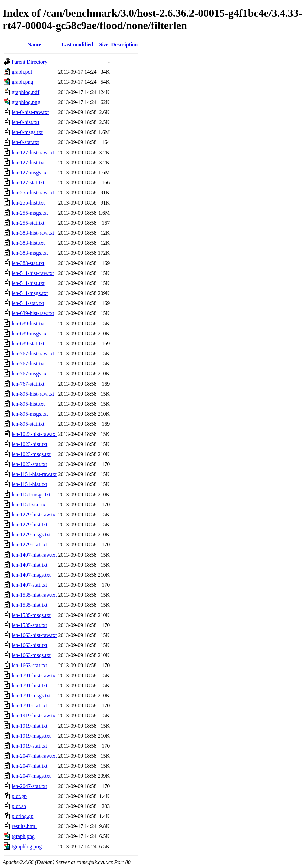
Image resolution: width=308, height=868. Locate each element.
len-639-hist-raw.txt (33, 313)
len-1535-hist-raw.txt (34, 595)
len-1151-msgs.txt (31, 494)
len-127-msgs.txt (30, 172)
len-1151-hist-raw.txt (34, 474)
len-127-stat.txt (28, 183)
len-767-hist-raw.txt (33, 354)
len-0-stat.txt (25, 142)
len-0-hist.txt (25, 122)
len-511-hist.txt (28, 283)
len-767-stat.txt (28, 384)
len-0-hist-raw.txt (30, 112)
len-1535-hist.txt (29, 605)
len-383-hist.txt (28, 243)
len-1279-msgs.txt (31, 535)
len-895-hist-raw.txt (33, 394)
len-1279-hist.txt (29, 525)
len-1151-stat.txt (29, 504)
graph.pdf (22, 72)
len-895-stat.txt (28, 424)
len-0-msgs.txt (27, 132)
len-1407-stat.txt (29, 585)
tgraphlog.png (27, 846)
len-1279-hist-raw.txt (34, 514)
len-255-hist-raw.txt (33, 193)
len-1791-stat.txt (29, 706)
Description (124, 44)
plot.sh (19, 806)
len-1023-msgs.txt (31, 454)
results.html (24, 826)
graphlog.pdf (25, 92)
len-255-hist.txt (28, 203)
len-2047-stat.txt (29, 786)
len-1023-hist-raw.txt (34, 434)
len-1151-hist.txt (29, 484)
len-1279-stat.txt (29, 545)
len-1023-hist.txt (29, 444)
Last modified (78, 44)
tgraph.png (23, 836)
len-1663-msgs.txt (31, 655)
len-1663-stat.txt (29, 665)
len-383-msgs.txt (30, 253)
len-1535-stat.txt (29, 625)
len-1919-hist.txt (29, 726)
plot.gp (19, 796)
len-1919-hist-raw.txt (34, 716)
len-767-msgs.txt (30, 374)
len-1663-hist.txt (29, 645)
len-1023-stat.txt (29, 464)
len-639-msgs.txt (30, 333)
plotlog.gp (23, 816)
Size (104, 44)
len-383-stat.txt (28, 263)
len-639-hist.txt (28, 323)
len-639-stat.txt (28, 343)
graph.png (22, 82)
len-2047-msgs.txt (31, 776)
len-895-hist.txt (28, 404)
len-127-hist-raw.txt (33, 152)
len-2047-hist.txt (29, 766)
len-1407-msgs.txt (31, 575)
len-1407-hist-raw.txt (34, 555)
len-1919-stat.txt (29, 746)
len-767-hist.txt (28, 364)
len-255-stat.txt (28, 223)
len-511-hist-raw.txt (33, 273)
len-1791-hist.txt (29, 685)
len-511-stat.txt (28, 303)
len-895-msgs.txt (30, 414)
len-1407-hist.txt (29, 565)
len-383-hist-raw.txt (33, 233)
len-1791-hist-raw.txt (34, 675)
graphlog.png (26, 102)
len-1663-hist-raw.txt (34, 635)
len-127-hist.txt (28, 162)
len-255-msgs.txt (30, 213)
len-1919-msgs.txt (31, 736)
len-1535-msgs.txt (31, 615)
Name (34, 44)
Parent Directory (29, 62)
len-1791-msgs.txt (31, 696)
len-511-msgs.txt (30, 293)
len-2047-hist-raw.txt (34, 756)
